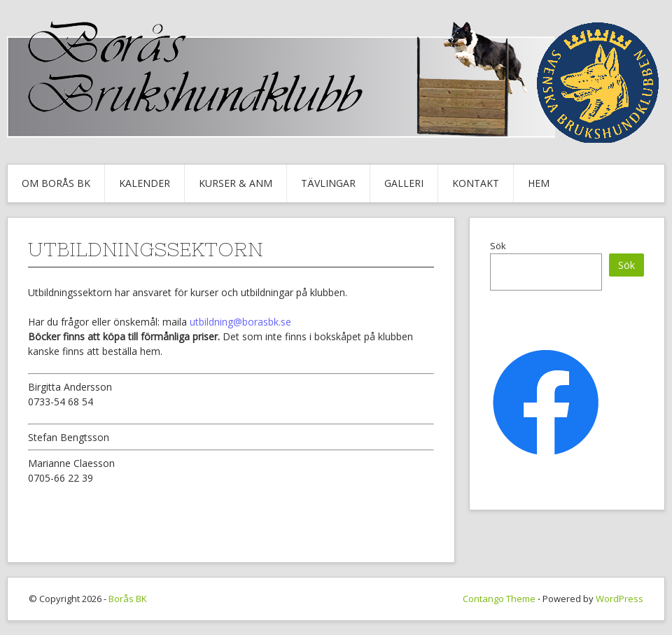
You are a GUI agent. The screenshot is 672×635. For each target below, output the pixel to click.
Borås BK (128, 599)
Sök (498, 246)
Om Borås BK (56, 183)
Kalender (145, 183)
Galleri (404, 183)
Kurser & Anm (236, 183)
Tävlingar (328, 183)
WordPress (619, 599)
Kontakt (476, 183)
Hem (539, 183)
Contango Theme (499, 599)
